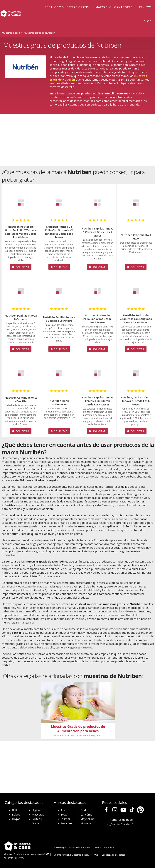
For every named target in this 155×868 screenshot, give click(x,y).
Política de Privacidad (80, 848)
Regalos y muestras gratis (67, 7)
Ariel (64, 810)
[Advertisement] (77, 140)
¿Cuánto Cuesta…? (121, 824)
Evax (64, 815)
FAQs (95, 855)
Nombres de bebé (121, 820)
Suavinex (66, 824)
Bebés (16, 815)
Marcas (101, 7)
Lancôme (86, 815)
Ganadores (123, 7)
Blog (148, 21)
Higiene (37, 810)
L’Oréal (65, 819)
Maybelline (87, 819)
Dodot (84, 810)
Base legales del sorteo (114, 855)
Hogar (16, 819)
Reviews (145, 7)
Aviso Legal (60, 848)
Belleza (17, 810)
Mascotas (38, 815)
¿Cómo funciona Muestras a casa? (72, 855)
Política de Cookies (105, 848)
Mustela (86, 824)
